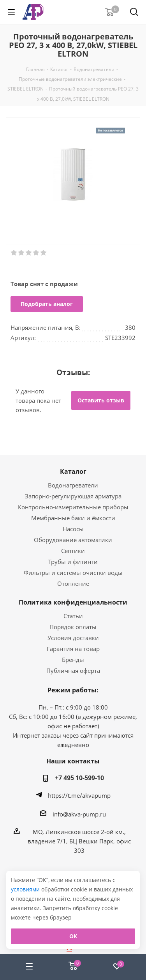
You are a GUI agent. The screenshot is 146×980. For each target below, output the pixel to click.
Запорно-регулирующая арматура (73, 496)
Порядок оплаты (73, 627)
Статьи (73, 616)
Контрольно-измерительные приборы (73, 507)
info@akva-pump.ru (79, 814)
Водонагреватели (73, 485)
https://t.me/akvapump (79, 795)
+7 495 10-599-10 (79, 778)
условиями (26, 889)
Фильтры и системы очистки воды (73, 573)
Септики (73, 551)
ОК (73, 936)
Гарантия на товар (73, 649)
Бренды (73, 660)
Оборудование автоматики (73, 540)
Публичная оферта (73, 671)
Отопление (73, 583)
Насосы (73, 529)
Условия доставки (73, 638)
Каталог (73, 471)
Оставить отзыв (101, 400)
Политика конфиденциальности (73, 602)
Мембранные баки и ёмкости (73, 518)
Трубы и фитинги (73, 562)
